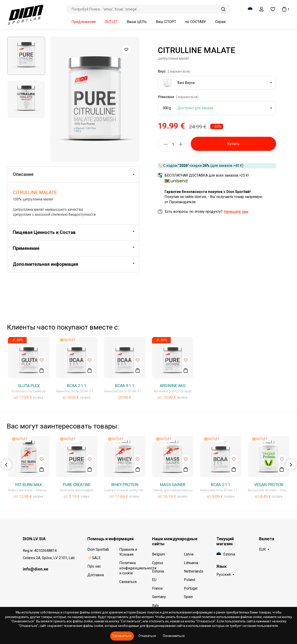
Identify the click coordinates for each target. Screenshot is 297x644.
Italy (155, 605)
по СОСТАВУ (196, 22)
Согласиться (122, 636)
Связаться (128, 582)
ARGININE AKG (173, 386)
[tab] (73, 175)
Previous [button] (6, 465)
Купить (233, 144)
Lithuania (191, 563)
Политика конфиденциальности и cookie (132, 568)
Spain (188, 597)
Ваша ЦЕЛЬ (137, 22)
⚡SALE (94, 558)
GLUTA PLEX (29, 386)
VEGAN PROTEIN (269, 485)
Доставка (96, 575)
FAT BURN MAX (29, 485)
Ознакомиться (174, 636)
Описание (23, 174)
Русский (223, 574)
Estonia (158, 571)
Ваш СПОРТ (166, 22)
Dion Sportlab (98, 549)
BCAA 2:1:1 (77, 386)
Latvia (189, 554)
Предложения (84, 22)
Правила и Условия (128, 552)
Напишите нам (236, 212)
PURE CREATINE (77, 485)
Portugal (191, 588)
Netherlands (194, 571)
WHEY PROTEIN (125, 485)
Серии (220, 22)
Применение (26, 248)
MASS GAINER (173, 485)
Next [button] (291, 465)
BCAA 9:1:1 (125, 386)
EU (154, 580)
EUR (262, 549)
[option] (26, 56)
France (157, 588)
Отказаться (147, 636)
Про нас (94, 566)
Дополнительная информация (45, 264)
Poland (189, 580)
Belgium (159, 554)
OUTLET (111, 22)
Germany (159, 597)
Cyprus (158, 563)
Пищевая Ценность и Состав (44, 232)
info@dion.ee (36, 569)
